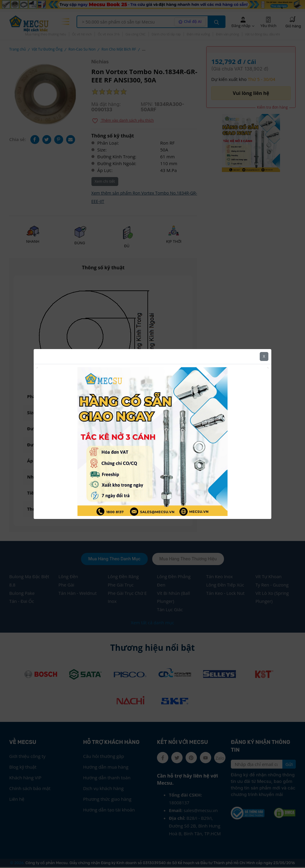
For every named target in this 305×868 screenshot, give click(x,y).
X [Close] (264, 356)
